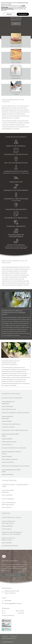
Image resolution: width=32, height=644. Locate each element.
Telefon (4, 495)
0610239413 (9, 456)
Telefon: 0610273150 (7, 543)
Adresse (4, 490)
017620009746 (10, 406)
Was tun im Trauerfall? (16, 46)
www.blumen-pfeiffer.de (8, 462)
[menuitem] (5, 636)
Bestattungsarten (16, 78)
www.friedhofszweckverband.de (10, 546)
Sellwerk (11, 642)
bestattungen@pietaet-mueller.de (13, 603)
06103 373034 (8, 601)
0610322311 (9, 507)
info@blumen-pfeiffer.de (11, 459)
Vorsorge (16, 94)
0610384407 (9, 421)
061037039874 (9, 474)
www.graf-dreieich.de (7, 445)
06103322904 (9, 495)
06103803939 (9, 439)
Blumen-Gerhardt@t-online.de (13, 424)
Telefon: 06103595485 (7, 526)
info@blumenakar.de (11, 409)
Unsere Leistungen (16, 62)
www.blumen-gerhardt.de (8, 427)
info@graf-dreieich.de (11, 442)
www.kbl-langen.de (7, 529)
